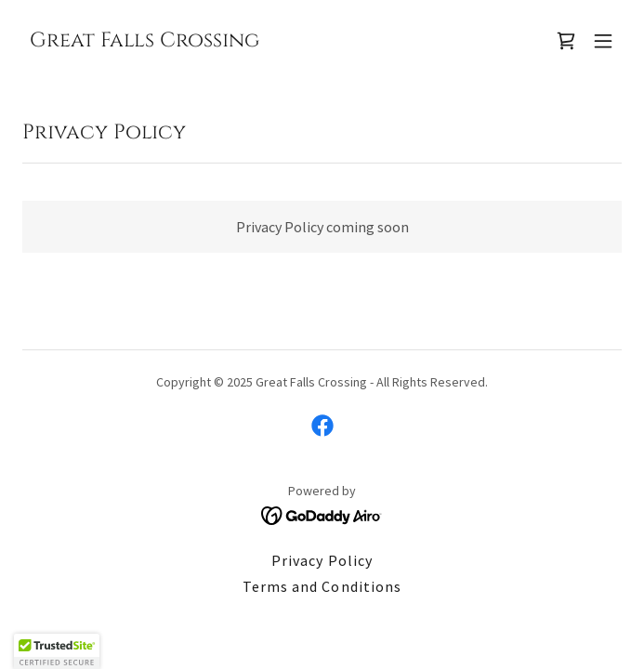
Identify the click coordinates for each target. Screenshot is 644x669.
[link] (145, 41)
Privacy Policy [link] (322, 560)
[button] (603, 41)
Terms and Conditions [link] (322, 586)
